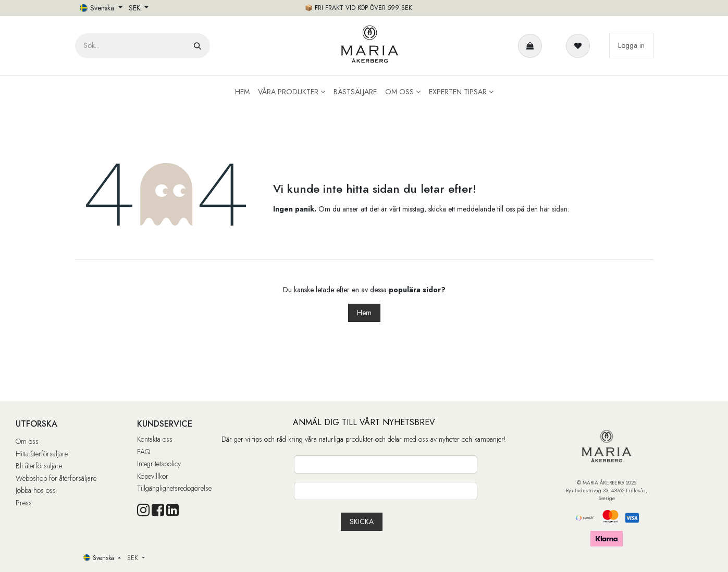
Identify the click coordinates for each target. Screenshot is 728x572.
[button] (362, 522)
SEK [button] (136, 8)
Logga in (631, 45)
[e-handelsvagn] (532, 46)
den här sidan (547, 209)
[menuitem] (242, 92)
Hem (364, 313)
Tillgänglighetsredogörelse (174, 488)
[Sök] (198, 46)
